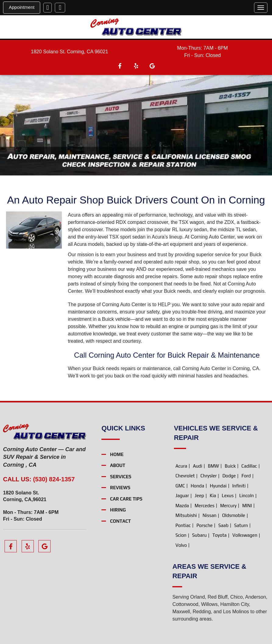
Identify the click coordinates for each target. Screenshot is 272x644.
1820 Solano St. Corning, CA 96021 (69, 52)
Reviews (120, 488)
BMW (213, 466)
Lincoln (247, 495)
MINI (247, 506)
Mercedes (205, 506)
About (118, 466)
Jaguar (182, 495)
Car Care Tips (126, 499)
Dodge (229, 476)
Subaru (200, 535)
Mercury (228, 506)
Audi (198, 466)
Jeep (199, 495)
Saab (223, 525)
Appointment (22, 7)
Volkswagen (245, 535)
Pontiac (183, 525)
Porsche (205, 525)
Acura (181, 466)
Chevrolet (185, 476)
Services (121, 477)
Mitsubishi (186, 515)
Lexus (228, 495)
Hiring (118, 510)
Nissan (210, 515)
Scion (181, 535)
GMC (180, 486)
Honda (197, 486)
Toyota (219, 535)
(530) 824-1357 (54, 479)
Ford (246, 476)
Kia (213, 495)
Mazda (182, 506)
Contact (120, 521)
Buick (230, 466)
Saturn (241, 525)
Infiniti (239, 486)
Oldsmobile (234, 515)
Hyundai (218, 486)
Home (117, 454)
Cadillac (249, 466)
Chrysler (208, 476)
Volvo (181, 545)
